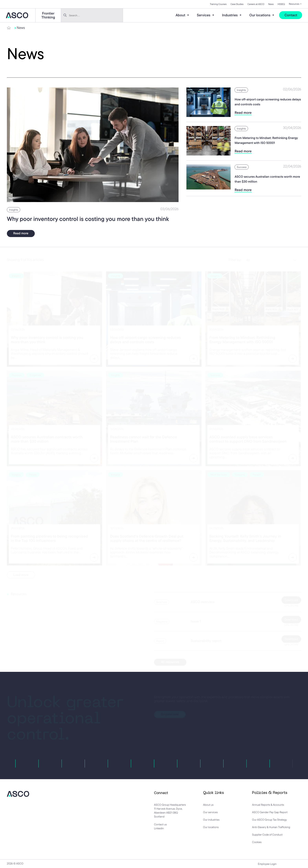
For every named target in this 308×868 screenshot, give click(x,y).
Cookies (257, 842)
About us (208, 805)
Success (242, 167)
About (181, 15)
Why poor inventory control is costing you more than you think (88, 219)
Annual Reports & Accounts (268, 805)
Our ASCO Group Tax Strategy (269, 820)
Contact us (160, 824)
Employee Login (267, 864)
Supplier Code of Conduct (267, 835)
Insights (14, 210)
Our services (210, 812)
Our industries (211, 820)
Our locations (260, 15)
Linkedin (159, 828)
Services (204, 15)
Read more (21, 234)
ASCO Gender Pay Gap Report (270, 812)
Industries (230, 15)
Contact (291, 15)
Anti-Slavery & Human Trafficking (271, 827)
